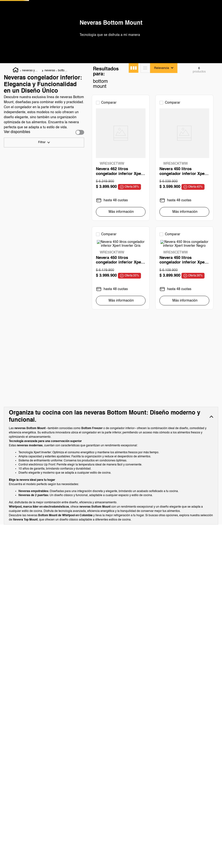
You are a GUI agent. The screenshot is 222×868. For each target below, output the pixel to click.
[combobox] (112, 17)
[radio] (134, 103)
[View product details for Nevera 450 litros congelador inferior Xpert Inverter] (153, 196)
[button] (44, 179)
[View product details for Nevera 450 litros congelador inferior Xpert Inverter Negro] (110, 337)
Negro (18, 272)
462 (17, 208)
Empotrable (22, 250)
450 (17, 188)
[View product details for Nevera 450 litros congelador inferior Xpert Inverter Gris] (195, 196)
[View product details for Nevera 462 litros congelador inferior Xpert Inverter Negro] (110, 196)
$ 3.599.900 (49, 549)
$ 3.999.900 (66, 549)
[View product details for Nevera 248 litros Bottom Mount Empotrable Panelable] (153, 337)
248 (17, 218)
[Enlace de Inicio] (16, 106)
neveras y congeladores (31, 106)
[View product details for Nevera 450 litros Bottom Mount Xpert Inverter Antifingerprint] (195, 337)
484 (17, 198)
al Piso (19, 240)
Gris (17, 282)
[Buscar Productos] (94, 17)
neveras (50, 106)
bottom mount (62, 106)
